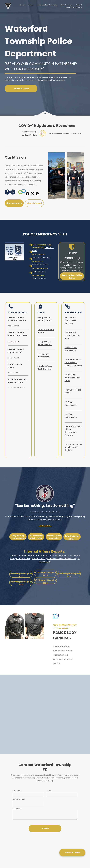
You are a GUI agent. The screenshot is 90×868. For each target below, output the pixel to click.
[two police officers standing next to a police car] (56, 176)
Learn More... (45, 526)
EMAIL (49, 791)
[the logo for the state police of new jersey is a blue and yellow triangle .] (23, 699)
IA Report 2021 (23, 559)
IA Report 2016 (17, 555)
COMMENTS (17, 809)
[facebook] (7, 192)
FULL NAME (17, 791)
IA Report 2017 (32, 555)
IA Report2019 (63, 555)
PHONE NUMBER (19, 800)
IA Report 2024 (69, 559)
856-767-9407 (39, 278)
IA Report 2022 (39, 559)
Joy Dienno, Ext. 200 (41, 258)
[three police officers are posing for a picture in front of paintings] (75, 176)
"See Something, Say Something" (45, 506)
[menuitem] (22, 5)
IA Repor (51, 559)
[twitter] (13, 192)
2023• (59, 559)
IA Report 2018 (48, 555)
